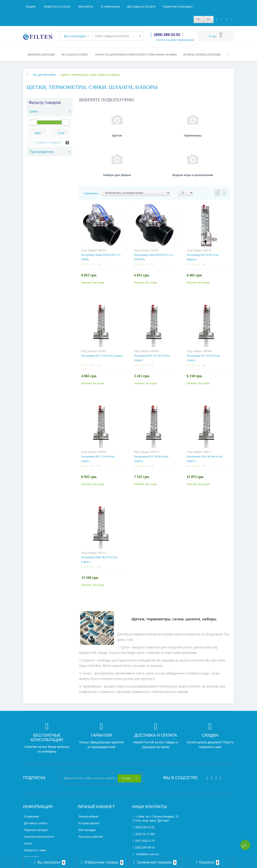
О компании (35, 6)
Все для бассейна (75, 55)
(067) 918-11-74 (144, 800)
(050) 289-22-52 (144, 786)
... (228, 55)
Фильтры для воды (41, 55)
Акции (132, 6)
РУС (199, 19)
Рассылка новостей (91, 795)
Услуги (28, 802)
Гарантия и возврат (104, 6)
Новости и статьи (158, 6)
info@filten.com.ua (146, 813)
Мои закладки (87, 789)
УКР (208, 19)
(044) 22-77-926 (144, 793)
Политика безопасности (39, 795)
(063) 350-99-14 (144, 806)
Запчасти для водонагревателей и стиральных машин (136, 55)
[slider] (33, 122)
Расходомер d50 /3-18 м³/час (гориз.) (102, 315)
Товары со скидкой (48, 142)
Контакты (187, 6)
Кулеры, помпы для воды (202, 55)
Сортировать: (91, 152)
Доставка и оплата (67, 6)
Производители (34, 822)
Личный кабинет (89, 775)
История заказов (89, 782)
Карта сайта (32, 816)
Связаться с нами (35, 809)
